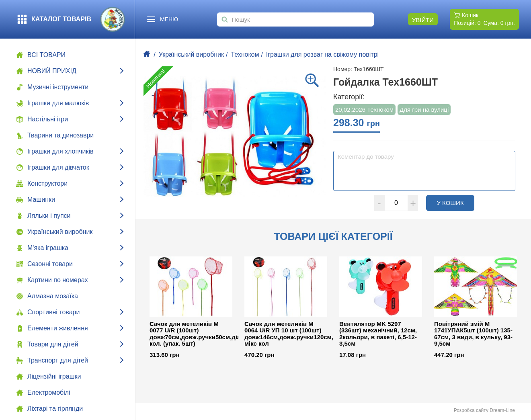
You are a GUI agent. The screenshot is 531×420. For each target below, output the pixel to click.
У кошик (455, 203)
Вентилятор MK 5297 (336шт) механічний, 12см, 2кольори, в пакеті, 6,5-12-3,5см (378, 334)
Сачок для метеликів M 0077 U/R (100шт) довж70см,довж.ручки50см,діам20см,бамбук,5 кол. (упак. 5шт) (191, 334)
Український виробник (191, 54)
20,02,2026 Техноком (364, 110)
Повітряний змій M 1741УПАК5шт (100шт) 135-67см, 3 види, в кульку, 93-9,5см (473, 334)
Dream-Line (502, 410)
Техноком (245, 54)
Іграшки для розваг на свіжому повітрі (322, 54)
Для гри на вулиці (424, 110)
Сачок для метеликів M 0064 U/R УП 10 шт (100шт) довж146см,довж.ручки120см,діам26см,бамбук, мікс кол (286, 334)
